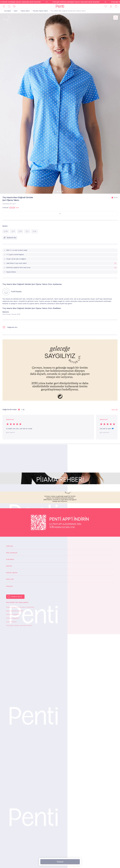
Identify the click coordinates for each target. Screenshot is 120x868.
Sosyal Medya (12, 573)
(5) (116, 198)
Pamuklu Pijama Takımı (40, 11)
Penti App (10, 579)
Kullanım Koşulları (13, 618)
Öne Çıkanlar (12, 553)
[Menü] (4, 6)
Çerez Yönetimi (11, 622)
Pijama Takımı (25, 11)
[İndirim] (14, 6)
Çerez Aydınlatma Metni (15, 611)
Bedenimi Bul (10, 238)
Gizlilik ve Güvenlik (13, 614)
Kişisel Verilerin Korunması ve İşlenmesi (20, 607)
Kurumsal (10, 559)
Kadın (16, 11)
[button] (57, 191)
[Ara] (9, 6)
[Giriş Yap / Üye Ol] (111, 6)
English (9, 586)
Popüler (9, 546)
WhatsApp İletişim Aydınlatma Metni (19, 625)
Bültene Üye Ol (17, 597)
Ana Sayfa (7, 11)
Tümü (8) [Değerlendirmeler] (114, 410)
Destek (9, 566)
